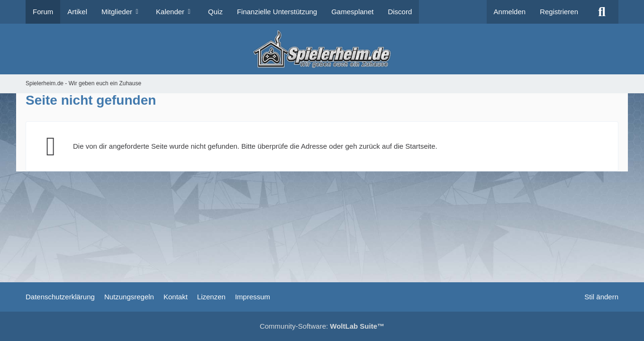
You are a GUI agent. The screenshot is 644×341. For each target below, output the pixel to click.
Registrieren (559, 12)
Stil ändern (601, 297)
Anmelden (510, 12)
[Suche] (602, 12)
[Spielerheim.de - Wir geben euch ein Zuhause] (322, 49)
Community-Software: (322, 326)
